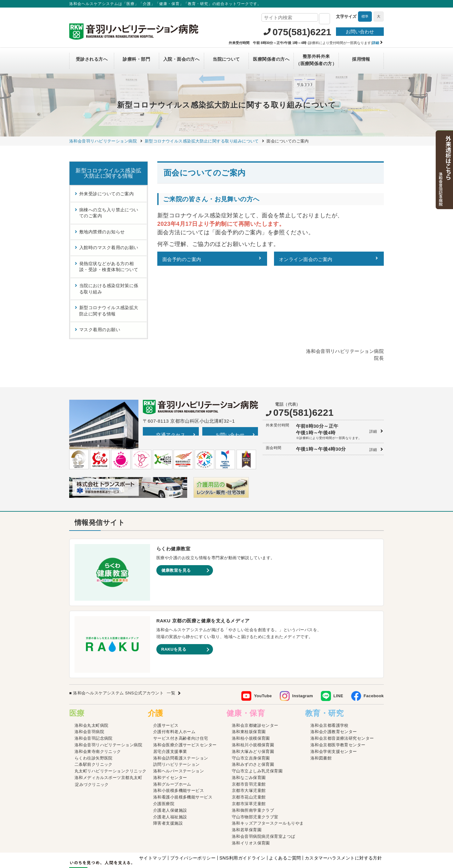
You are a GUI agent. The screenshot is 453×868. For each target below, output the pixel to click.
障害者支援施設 (168, 788)
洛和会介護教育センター (334, 696)
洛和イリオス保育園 (251, 808)
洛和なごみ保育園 (249, 742)
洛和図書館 (321, 723)
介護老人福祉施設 (170, 781)
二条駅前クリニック (94, 729)
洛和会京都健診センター (255, 690)
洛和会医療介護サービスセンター (185, 710)
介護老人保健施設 (170, 775)
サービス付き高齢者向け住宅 (181, 703)
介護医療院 (164, 768)
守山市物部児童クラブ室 (255, 781)
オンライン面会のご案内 (306, 259)
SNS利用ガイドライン (242, 823)
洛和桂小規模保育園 (251, 703)
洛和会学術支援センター (334, 716)
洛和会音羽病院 (89, 696)
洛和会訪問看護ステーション (181, 723)
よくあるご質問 (285, 823)
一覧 (171, 658)
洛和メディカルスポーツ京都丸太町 (108, 742)
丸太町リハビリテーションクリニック (111, 736)
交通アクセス (171, 399)
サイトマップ (153, 823)
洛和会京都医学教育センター (338, 710)
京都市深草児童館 (249, 768)
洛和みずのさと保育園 (253, 729)
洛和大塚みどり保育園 (253, 716)
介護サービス (166, 690)
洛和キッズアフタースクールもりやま (268, 788)
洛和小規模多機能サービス (179, 755)
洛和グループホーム (172, 749)
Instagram (303, 661)
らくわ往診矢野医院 (94, 723)
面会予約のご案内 (182, 259)
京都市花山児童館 (249, 762)
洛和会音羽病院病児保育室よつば (264, 801)
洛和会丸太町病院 (92, 690)
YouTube (263, 661)
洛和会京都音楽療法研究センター (342, 703)
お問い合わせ (360, 32)
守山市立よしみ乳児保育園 (257, 736)
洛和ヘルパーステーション (179, 736)
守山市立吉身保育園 (251, 723)
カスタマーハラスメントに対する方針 (344, 823)
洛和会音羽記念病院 (94, 703)
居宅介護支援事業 (170, 716)
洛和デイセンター (170, 742)
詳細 (373, 396)
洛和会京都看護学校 (330, 690)
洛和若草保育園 (247, 795)
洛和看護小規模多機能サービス (183, 762)
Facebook (374, 661)
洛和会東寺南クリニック (98, 716)
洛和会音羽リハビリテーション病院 (108, 710)
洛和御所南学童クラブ (253, 775)
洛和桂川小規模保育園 (253, 710)
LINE (338, 661)
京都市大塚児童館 (249, 755)
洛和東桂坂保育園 (249, 696)
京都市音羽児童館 (249, 749)
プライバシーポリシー (193, 823)
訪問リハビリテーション (176, 729)
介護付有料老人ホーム (174, 696)
